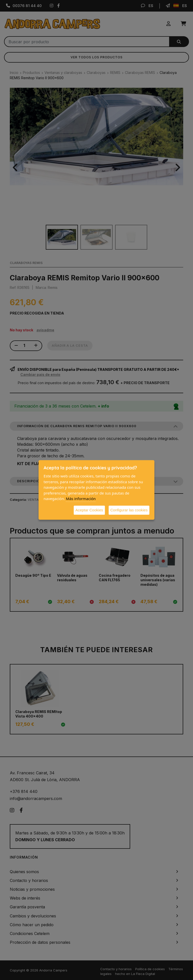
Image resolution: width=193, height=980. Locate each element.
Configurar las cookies (129, 510)
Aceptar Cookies (89, 510)
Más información (81, 499)
